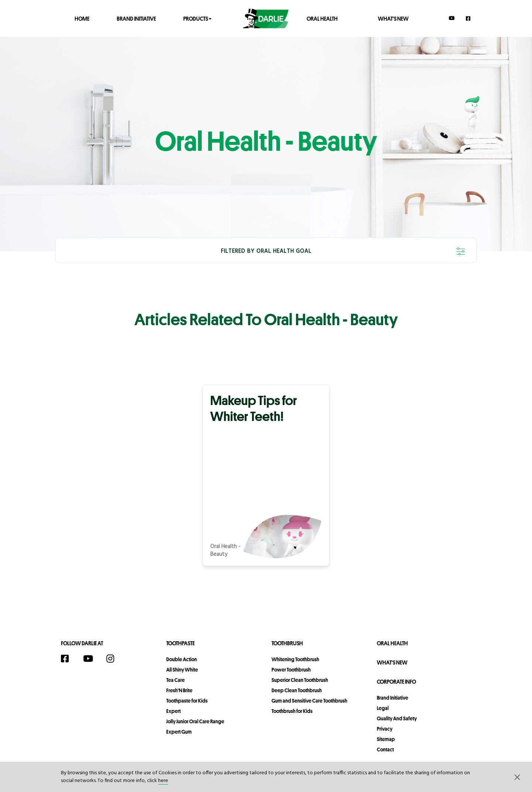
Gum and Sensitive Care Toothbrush (309, 701)
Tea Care (175, 680)
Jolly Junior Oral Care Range (195, 721)
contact (385, 749)
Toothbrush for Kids (292, 711)
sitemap (386, 739)
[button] (517, 777)
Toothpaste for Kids (187, 701)
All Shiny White (182, 670)
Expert (173, 711)
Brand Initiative (136, 18)
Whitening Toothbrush (295, 659)
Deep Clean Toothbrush (297, 690)
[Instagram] (114, 659)
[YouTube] (452, 18)
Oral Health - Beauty (225, 551)
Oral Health (322, 18)
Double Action (182, 659)
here (163, 781)
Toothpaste (180, 643)
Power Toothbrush (291, 670)
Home (82, 18)
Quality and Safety (397, 718)
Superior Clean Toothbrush (300, 680)
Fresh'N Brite (179, 690)
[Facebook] (468, 18)
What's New (393, 18)
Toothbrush (287, 643)
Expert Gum (179, 732)
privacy (385, 729)
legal (383, 708)
